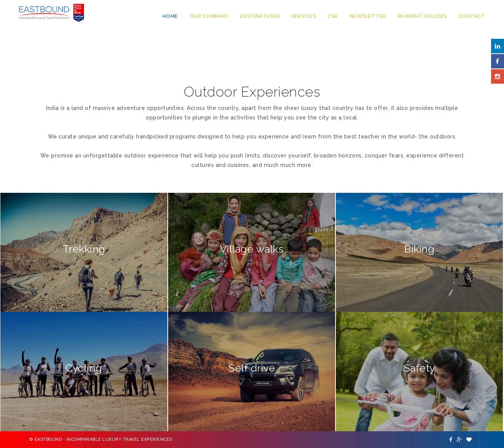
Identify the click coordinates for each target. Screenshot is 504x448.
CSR (333, 16)
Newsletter (368, 16)
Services (304, 16)
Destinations (260, 16)
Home (170, 16)
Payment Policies (422, 16)
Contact (472, 16)
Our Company (209, 16)
